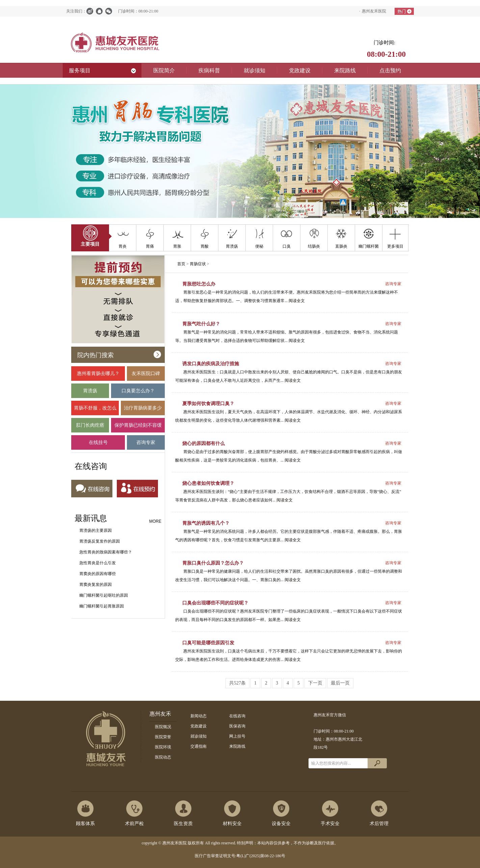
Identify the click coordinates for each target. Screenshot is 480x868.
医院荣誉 (163, 737)
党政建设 (198, 726)
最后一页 (340, 683)
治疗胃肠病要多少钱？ (143, 410)
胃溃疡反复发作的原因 (100, 541)
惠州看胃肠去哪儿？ (98, 376)
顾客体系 (85, 824)
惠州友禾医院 (374, 11)
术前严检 (134, 824)
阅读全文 (297, 301)
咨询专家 (146, 445)
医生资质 (183, 824)
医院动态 (163, 757)
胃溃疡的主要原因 (96, 530)
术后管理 (379, 824)
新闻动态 (198, 716)
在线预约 (137, 489)
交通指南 (198, 746)
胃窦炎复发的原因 (96, 585)
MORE (155, 521)
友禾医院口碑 (146, 376)
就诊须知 (198, 736)
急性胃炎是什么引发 (98, 563)
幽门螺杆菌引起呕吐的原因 (104, 595)
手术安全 (330, 824)
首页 (181, 264)
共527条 (237, 683)
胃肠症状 (198, 264)
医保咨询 (237, 726)
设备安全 (281, 824)
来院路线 (237, 746)
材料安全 (232, 824)
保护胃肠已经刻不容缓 (138, 428)
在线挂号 (98, 445)
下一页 (315, 683)
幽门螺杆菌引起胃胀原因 (102, 606)
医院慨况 (163, 727)
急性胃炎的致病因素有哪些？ (106, 552)
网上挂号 (237, 736)
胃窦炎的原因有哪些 (98, 574)
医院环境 (163, 747)
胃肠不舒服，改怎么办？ (95, 410)
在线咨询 (92, 489)
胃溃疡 (90, 393)
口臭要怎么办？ (138, 393)
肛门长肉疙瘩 (90, 428)
